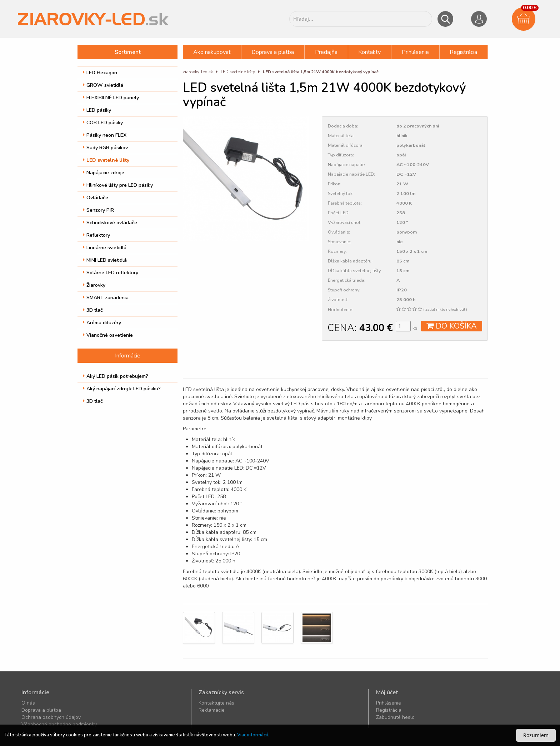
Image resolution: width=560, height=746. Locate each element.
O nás (28, 703)
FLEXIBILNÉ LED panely (111, 98)
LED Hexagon (100, 73)
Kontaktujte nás (216, 703)
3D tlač (93, 310)
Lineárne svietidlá (105, 248)
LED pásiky (97, 110)
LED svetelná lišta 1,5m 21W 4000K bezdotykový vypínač (321, 72)
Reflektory (96, 235)
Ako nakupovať (212, 52)
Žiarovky (94, 285)
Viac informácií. (253, 735)
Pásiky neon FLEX (105, 135)
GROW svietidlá (103, 85)
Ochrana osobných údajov (51, 717)
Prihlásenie (415, 52)
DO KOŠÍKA (452, 326)
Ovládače (96, 198)
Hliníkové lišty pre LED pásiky (118, 185)
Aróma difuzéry (102, 323)
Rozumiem (536, 735)
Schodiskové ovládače (110, 223)
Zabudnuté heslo (395, 717)
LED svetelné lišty (106, 160)
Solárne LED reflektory (111, 273)
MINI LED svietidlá (105, 260)
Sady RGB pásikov (105, 148)
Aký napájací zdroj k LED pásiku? (122, 389)
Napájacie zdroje (104, 173)
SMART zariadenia (106, 298)
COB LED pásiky (103, 123)
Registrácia (463, 52)
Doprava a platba (273, 52)
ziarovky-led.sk (198, 72)
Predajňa (326, 52)
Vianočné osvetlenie (108, 335)
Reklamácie (212, 710)
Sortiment (128, 52)
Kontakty (369, 52)
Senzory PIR (98, 210)
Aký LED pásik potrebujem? (116, 376)
